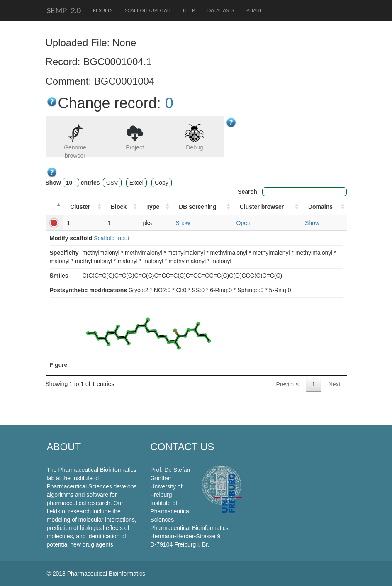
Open (243, 223)
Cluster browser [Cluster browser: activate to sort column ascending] (262, 207)
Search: (292, 192)
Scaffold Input (111, 238)
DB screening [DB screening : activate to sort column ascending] (197, 207)
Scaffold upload (148, 10)
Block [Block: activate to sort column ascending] (119, 207)
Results (103, 10)
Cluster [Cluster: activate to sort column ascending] (80, 207)
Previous (287, 384)
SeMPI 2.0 (64, 10)
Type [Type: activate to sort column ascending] (153, 207)
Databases (221, 10)
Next (335, 384)
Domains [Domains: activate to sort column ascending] (320, 207)
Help (189, 10)
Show (183, 223)
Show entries (73, 183)
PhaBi (254, 10)
